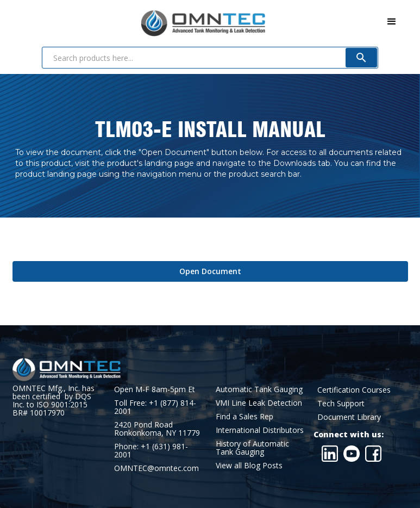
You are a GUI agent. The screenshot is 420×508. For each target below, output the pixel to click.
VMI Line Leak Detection (259, 403)
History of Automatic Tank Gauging (252, 448)
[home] (139, 21)
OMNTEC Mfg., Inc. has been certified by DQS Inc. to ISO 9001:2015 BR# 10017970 (54, 400)
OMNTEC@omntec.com (156, 468)
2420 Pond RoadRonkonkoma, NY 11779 (157, 429)
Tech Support (341, 403)
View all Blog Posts (249, 465)
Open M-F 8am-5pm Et (155, 389)
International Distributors (260, 430)
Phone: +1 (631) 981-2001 (151, 450)
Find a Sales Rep (245, 416)
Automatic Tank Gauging (259, 389)
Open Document (210, 271)
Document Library (349, 417)
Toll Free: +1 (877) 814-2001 (155, 407)
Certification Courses (354, 390)
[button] (392, 22)
